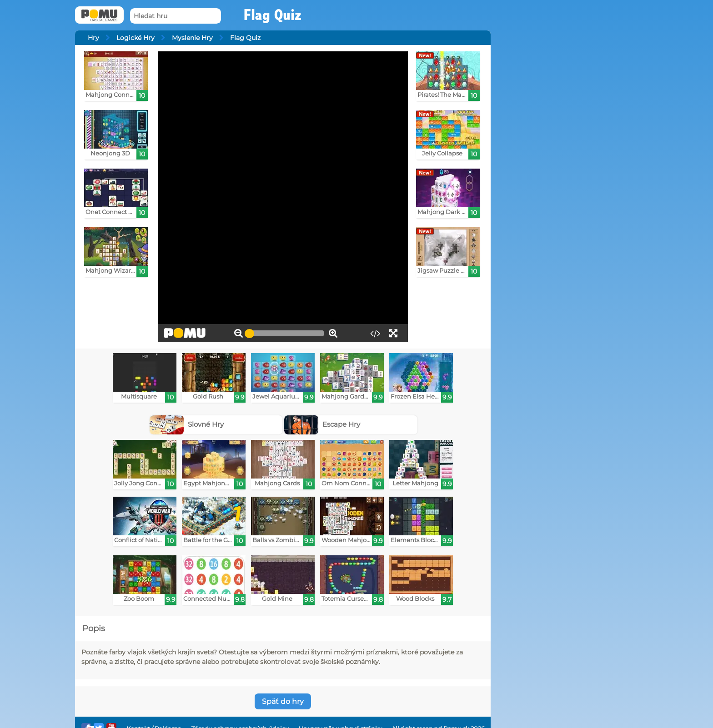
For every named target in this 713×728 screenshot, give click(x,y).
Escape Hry (322, 424)
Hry (93, 38)
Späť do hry (283, 701)
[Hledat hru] (176, 16)
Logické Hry (136, 38)
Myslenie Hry (192, 38)
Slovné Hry (187, 424)
